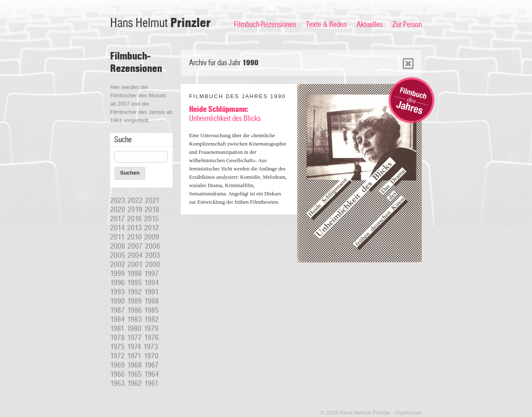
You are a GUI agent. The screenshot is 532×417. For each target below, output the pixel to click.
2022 (135, 200)
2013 (134, 228)
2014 (117, 228)
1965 (134, 374)
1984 (117, 319)
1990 (117, 301)
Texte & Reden (326, 25)
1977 (134, 338)
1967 (151, 365)
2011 (117, 237)
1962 (134, 383)
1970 (151, 356)
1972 (117, 356)
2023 (118, 200)
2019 (135, 210)
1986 (134, 310)
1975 (117, 347)
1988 (151, 301)
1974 (134, 347)
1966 (117, 374)
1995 (134, 283)
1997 (151, 274)
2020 (118, 210)
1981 (117, 328)
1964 (151, 374)
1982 (151, 319)
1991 (151, 292)
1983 (134, 319)
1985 (151, 310)
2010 (134, 237)
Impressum (409, 413)
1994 (151, 283)
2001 (135, 264)
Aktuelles (369, 25)
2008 (118, 246)
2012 (151, 228)
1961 (151, 383)
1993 (117, 292)
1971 (134, 356)
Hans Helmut (160, 23)
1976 (151, 338)
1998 (134, 274)
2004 (135, 255)
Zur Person (407, 25)
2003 (153, 255)
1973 (151, 347)
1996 (117, 283)
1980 (134, 328)
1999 (117, 274)
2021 (152, 200)
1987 (117, 310)
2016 (134, 219)
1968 (134, 365)
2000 (153, 264)
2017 (117, 219)
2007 (135, 246)
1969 (117, 365)
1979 (151, 328)
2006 (153, 246)
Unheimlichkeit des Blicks (225, 114)
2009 (152, 237)
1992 (134, 292)
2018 (152, 210)
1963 (117, 383)
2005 (118, 255)
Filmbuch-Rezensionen (265, 25)
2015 (151, 219)
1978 (117, 338)
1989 (134, 301)
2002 (118, 264)
